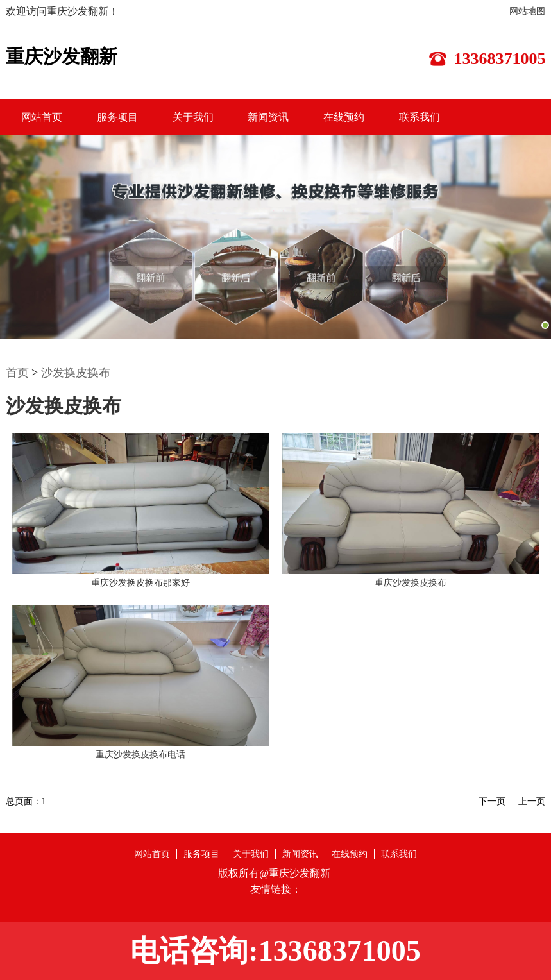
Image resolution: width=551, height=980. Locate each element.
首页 (17, 373)
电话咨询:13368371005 (275, 951)
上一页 (532, 801)
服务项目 (117, 117)
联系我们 (420, 117)
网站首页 (42, 117)
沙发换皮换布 (76, 373)
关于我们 (193, 117)
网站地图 (527, 11)
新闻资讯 (268, 117)
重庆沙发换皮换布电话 (140, 755)
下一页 (492, 801)
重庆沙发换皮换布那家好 (140, 583)
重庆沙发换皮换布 (411, 583)
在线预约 (344, 117)
